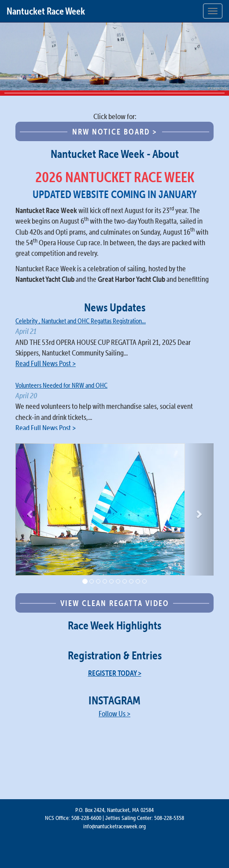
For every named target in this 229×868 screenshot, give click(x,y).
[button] (30, 509)
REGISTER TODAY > (115, 673)
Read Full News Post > (46, 363)
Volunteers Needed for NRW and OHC (61, 385)
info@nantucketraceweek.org (114, 826)
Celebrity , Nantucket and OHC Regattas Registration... (81, 321)
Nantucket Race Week (46, 11)
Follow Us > (114, 714)
